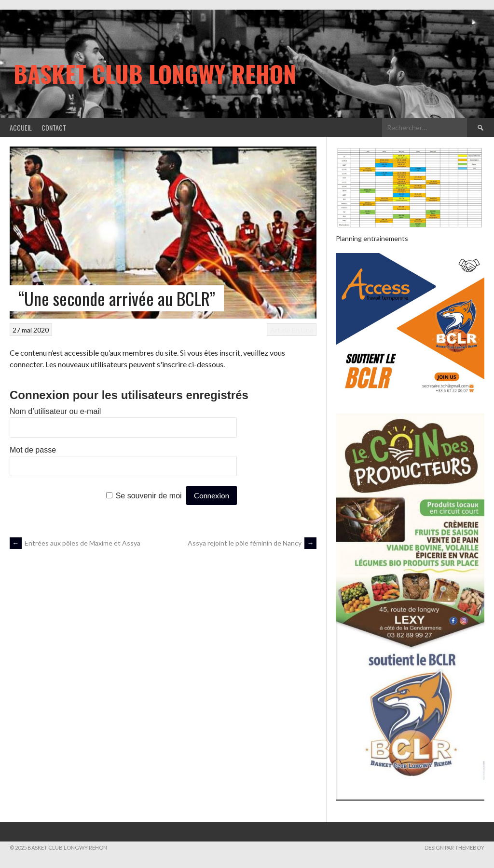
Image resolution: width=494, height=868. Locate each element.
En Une (303, 330)
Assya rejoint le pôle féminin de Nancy (252, 543)
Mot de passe (33, 450)
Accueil (21, 127)
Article (280, 330)
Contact (54, 127)
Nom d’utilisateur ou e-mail (55, 411)
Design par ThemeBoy (454, 848)
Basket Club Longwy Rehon (155, 73)
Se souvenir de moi (149, 496)
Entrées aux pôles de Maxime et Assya (75, 543)
